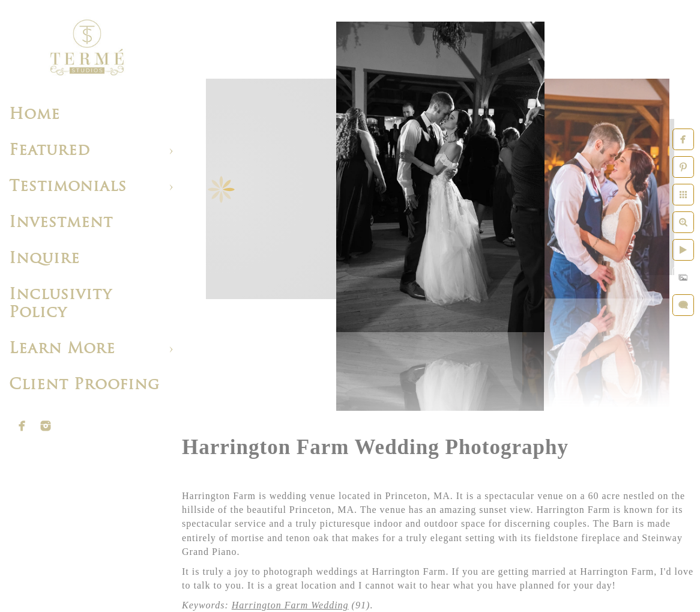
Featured (50, 151)
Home (35, 115)
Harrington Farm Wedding (290, 605)
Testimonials (68, 187)
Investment (61, 223)
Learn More (62, 349)
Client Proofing (84, 385)
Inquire (44, 259)
